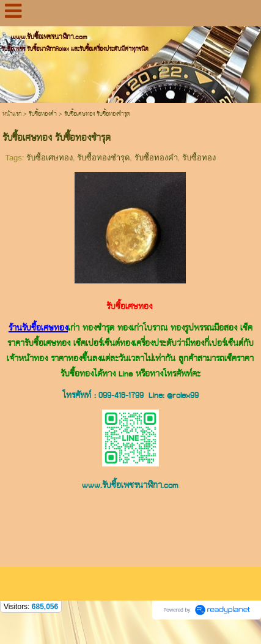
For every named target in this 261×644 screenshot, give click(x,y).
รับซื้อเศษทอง (50, 158)
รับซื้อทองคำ (43, 114)
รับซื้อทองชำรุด (103, 158)
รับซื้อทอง (199, 158)
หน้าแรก (12, 114)
